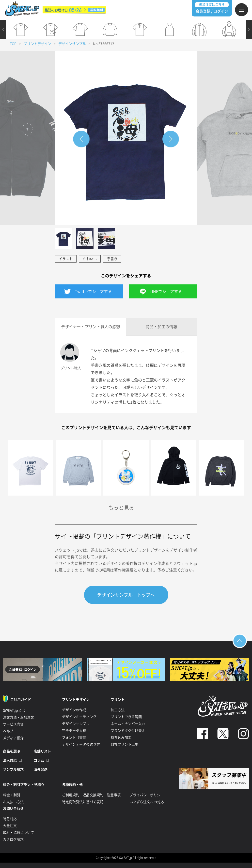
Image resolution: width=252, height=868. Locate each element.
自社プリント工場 (125, 744)
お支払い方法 (13, 802)
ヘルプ (8, 731)
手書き (112, 259)
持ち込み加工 (121, 737)
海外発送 (41, 769)
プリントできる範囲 (126, 717)
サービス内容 (13, 724)
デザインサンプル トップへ (126, 595)
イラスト (66, 259)
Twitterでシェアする (93, 292)
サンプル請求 (13, 769)
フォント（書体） (76, 737)
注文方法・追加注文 (18, 717)
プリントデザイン (37, 44)
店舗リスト (42, 751)
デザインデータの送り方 (81, 744)
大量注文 (10, 826)
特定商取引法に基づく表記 (83, 802)
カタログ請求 (13, 839)
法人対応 (10, 760)
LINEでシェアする (166, 292)
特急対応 (10, 819)
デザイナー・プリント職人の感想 (91, 327)
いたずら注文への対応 (147, 802)
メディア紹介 (13, 738)
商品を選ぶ (12, 751)
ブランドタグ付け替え (128, 731)
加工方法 (118, 710)
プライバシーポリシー (147, 795)
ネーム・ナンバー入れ (128, 724)
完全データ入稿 (74, 731)
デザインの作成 (74, 710)
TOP (13, 44)
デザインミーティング (79, 717)
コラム (39, 760)
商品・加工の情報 (161, 327)
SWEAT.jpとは (14, 710)
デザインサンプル (72, 44)
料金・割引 (12, 795)
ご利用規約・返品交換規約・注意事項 (91, 795)
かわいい (90, 259)
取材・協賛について (18, 833)
